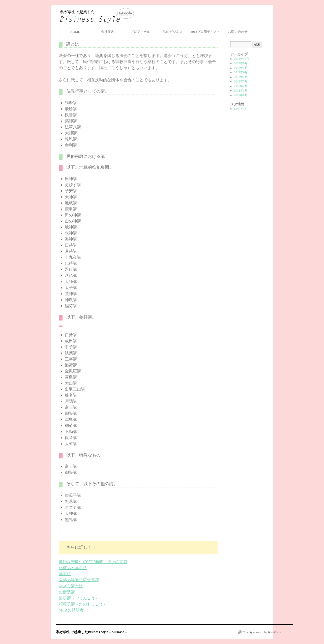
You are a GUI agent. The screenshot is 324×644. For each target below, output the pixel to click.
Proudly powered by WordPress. (262, 632)
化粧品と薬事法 (73, 568)
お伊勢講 (67, 592)
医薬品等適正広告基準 (79, 580)
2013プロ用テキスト (205, 32)
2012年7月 (241, 68)
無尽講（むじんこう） (79, 598)
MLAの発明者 (71, 610)
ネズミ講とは (71, 586)
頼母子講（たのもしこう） (83, 604)
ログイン (240, 109)
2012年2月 (241, 86)
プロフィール (140, 32)
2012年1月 (241, 91)
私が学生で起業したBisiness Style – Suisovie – (97, 16)
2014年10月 (242, 59)
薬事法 (65, 574)
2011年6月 (241, 95)
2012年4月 (241, 77)
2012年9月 (241, 63)
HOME (75, 32)
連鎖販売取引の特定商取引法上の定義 (93, 562)
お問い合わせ (238, 32)
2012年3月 (241, 81)
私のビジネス (173, 32)
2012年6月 (241, 72)
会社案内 (108, 32)
